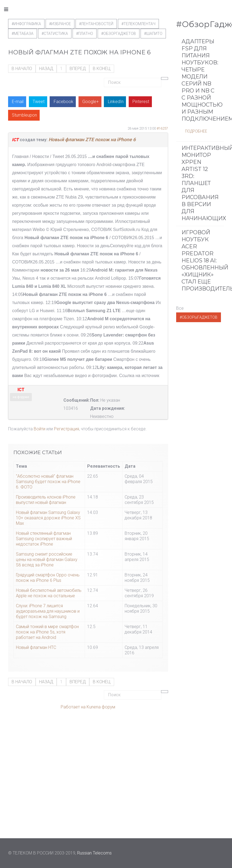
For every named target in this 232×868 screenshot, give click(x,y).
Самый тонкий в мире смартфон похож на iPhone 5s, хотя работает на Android (47, 632)
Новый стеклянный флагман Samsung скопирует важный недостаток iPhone (44, 539)
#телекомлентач (138, 24)
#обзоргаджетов (119, 34)
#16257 (162, 128)
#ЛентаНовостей (96, 24)
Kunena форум (101, 707)
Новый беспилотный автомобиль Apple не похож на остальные (49, 593)
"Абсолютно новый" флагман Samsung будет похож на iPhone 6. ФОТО (48, 482)
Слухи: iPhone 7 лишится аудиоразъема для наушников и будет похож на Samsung (48, 611)
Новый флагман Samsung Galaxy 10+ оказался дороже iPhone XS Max (48, 518)
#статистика (55, 34)
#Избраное (60, 24)
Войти (40, 429)
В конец (102, 69)
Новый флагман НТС (36, 647)
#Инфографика (26, 24)
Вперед (78, 69)
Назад (46, 69)
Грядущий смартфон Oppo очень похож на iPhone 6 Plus (48, 578)
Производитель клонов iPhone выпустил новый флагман (46, 500)
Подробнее (196, 131)
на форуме (21, 397)
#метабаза (23, 34)
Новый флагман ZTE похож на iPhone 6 (92, 140)
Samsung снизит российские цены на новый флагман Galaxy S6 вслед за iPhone (47, 560)
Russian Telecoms (94, 853)
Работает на (73, 707)
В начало (22, 69)
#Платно (85, 34)
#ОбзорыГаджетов (199, 317)
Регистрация (66, 429)
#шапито (153, 34)
